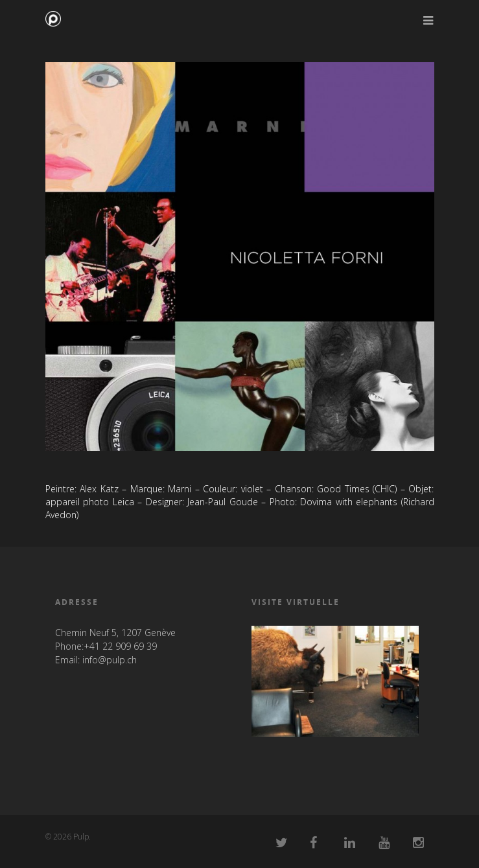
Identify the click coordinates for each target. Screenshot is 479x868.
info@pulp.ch (110, 660)
